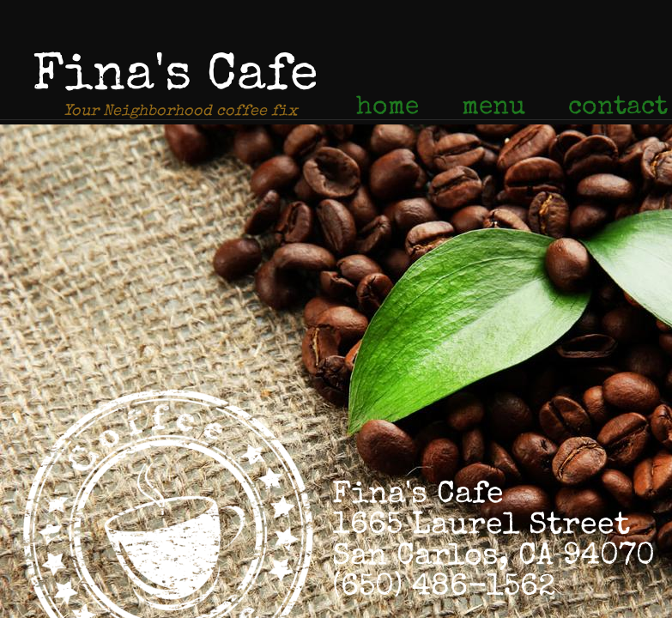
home (387, 108)
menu (493, 108)
